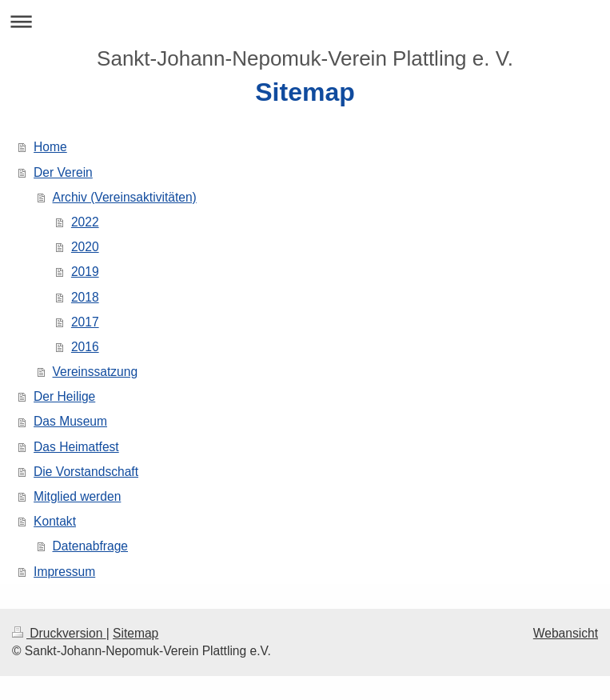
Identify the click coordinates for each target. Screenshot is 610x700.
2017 (85, 322)
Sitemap (136, 633)
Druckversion (59, 633)
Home (50, 147)
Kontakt (55, 521)
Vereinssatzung (96, 372)
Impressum (64, 572)
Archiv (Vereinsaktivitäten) (125, 197)
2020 (85, 247)
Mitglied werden (77, 496)
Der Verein (63, 172)
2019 (85, 272)
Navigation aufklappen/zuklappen (305, 21)
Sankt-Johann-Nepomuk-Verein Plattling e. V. (305, 58)
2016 (85, 347)
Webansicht (566, 633)
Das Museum (70, 421)
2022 (85, 222)
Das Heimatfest (76, 447)
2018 (85, 297)
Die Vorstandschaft (86, 472)
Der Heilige (64, 396)
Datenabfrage (91, 546)
